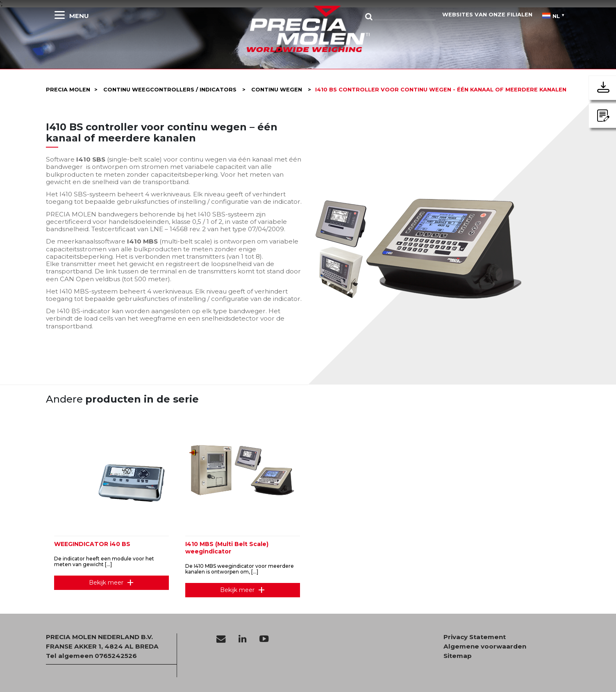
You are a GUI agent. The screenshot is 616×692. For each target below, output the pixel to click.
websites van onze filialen (487, 15)
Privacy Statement (475, 637)
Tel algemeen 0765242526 (91, 656)
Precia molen (68, 90)
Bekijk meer (106, 583)
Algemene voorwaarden (485, 646)
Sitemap (458, 656)
